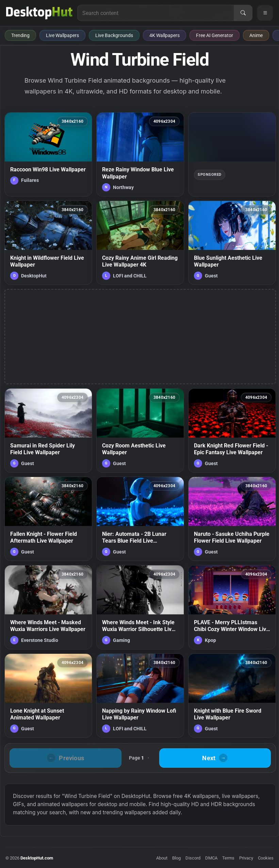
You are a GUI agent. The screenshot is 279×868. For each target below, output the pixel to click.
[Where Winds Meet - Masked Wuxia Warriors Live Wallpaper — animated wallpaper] (48, 607)
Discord (193, 858)
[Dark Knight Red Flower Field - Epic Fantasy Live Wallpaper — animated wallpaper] (232, 430)
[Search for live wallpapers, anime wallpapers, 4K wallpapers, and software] (156, 13)
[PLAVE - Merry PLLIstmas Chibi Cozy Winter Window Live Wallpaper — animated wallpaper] (232, 607)
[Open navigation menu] (265, 13)
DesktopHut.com (37, 858)
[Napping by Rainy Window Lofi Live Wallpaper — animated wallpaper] (140, 696)
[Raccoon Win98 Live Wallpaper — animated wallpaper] (48, 154)
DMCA (211, 858)
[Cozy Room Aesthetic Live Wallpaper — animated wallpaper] (140, 430)
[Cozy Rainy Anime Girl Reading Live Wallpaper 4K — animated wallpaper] (140, 243)
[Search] (243, 13)
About (162, 858)
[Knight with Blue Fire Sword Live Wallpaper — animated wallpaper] (232, 696)
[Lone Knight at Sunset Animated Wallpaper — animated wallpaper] (48, 696)
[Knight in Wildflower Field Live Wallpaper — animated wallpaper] (48, 243)
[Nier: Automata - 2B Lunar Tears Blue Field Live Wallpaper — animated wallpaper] (140, 519)
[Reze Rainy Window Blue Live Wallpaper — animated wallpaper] (140, 154)
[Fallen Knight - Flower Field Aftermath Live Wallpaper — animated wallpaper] (48, 519)
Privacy (246, 858)
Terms (228, 858)
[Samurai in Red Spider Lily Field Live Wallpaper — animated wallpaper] (48, 430)
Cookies (266, 858)
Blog (176, 858)
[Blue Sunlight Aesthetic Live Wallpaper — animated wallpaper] (232, 243)
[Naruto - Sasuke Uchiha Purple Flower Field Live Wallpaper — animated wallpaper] (232, 519)
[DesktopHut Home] (39, 13)
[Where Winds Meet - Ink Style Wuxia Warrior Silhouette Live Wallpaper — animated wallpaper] (140, 607)
